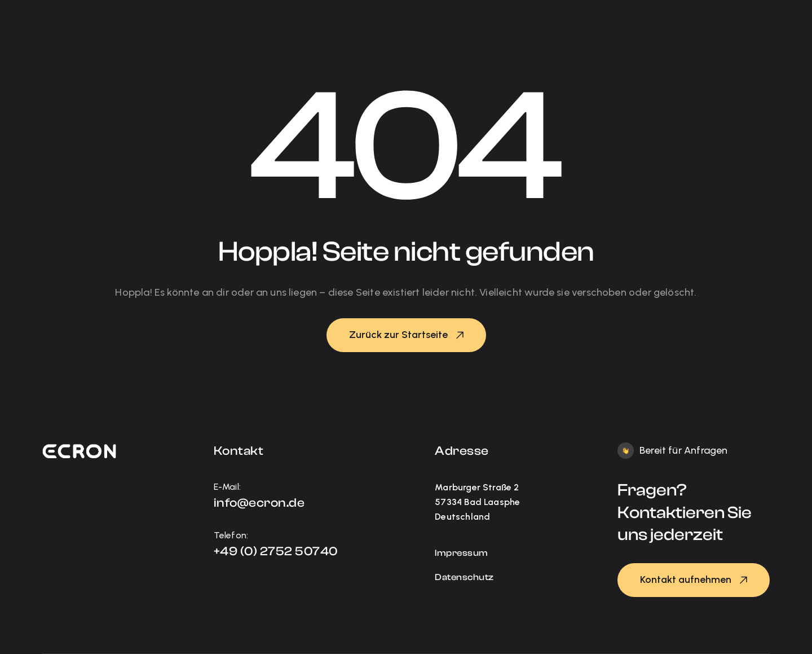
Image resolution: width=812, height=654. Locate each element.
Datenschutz (464, 577)
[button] (406, 335)
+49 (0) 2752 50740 (276, 551)
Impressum (462, 553)
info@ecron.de (259, 503)
